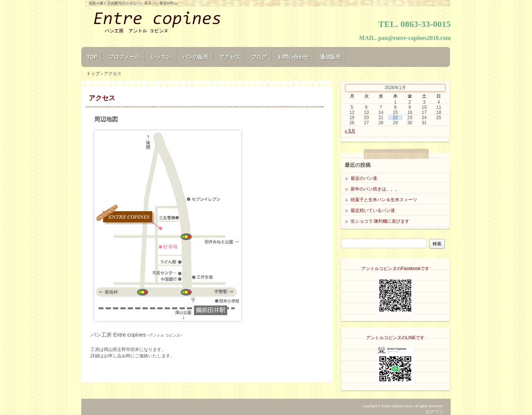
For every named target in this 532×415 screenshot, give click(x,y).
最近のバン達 (364, 178)
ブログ (259, 57)
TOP (92, 57)
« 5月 (350, 131)
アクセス (230, 57)
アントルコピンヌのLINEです (395, 338)
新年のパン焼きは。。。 (375, 189)
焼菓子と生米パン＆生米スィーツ (384, 200)
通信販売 (330, 57)
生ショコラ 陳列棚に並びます (380, 221)
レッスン (161, 57)
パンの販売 (195, 57)
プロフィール (124, 57)
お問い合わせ (293, 57)
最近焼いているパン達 (373, 210)
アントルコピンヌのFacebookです (395, 269)
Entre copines (170, 23)
